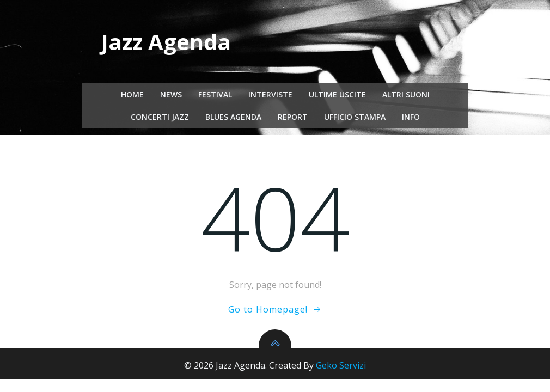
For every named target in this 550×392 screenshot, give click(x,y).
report (293, 117)
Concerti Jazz (160, 117)
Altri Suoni (406, 94)
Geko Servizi (341, 365)
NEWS (171, 94)
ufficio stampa (355, 117)
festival (215, 94)
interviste (270, 94)
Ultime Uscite (337, 94)
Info (411, 117)
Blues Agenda (233, 117)
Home (132, 94)
